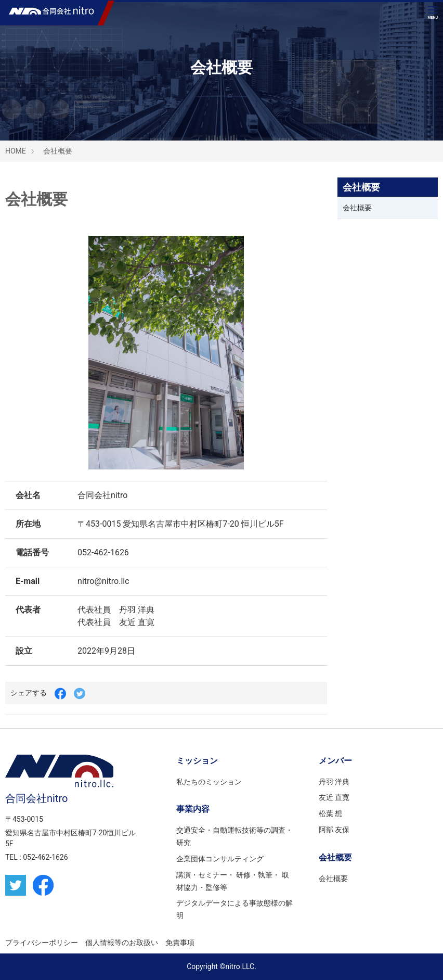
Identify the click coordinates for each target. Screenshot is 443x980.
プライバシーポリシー (42, 943)
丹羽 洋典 (334, 782)
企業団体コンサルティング (220, 859)
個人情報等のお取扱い (122, 943)
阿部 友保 (334, 830)
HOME (16, 151)
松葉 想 (330, 813)
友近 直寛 (334, 797)
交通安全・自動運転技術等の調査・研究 (234, 836)
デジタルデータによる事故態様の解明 (234, 909)
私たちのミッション (209, 782)
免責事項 (180, 943)
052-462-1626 (45, 857)
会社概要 (58, 151)
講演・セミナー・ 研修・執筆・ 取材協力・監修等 (233, 881)
